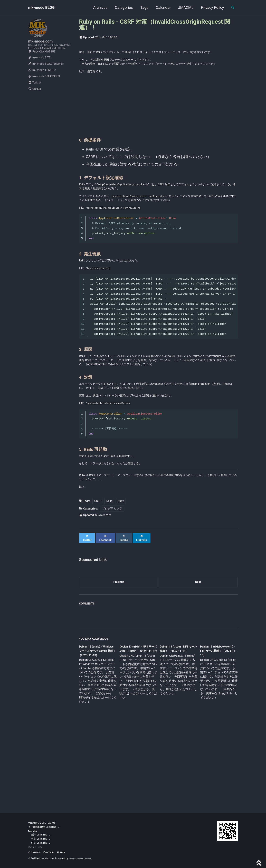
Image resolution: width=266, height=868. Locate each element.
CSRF (98, 582)
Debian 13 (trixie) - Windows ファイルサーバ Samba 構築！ (97, 732)
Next (198, 661)
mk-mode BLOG (41, 8)
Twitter (35, 94)
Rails (109, 582)
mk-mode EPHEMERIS (44, 88)
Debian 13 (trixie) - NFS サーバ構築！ (175, 730)
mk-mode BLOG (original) (46, 75)
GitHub (35, 100)
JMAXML (183, 8)
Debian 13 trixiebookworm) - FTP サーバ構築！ (215, 732)
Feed (71, 852)
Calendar (160, 8)
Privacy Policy (209, 8)
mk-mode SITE (39, 69)
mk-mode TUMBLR (42, 82)
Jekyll (72, 859)
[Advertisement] (158, 125)
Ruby (121, 582)
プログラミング (112, 589)
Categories (121, 8)
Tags (141, 8)
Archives (97, 8)
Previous (119, 661)
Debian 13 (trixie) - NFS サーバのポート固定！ (137, 732)
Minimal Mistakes (88, 859)
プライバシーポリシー (39, 847)
